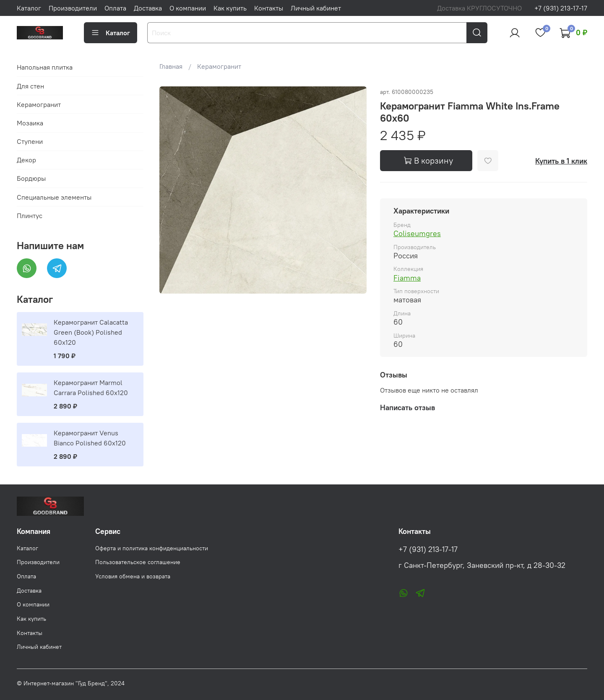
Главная (171, 66)
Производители (73, 8)
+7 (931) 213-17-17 (561, 8)
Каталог (29, 8)
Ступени (30, 141)
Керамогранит (219, 66)
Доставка (148, 8)
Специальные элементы (54, 197)
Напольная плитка (45, 67)
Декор (26, 160)
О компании (188, 8)
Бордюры (31, 178)
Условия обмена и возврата (133, 576)
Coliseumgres (417, 233)
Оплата (115, 8)
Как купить (230, 8)
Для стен (30, 86)
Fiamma (407, 278)
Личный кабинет (316, 8)
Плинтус (30, 216)
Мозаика (30, 123)
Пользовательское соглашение (138, 562)
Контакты (269, 8)
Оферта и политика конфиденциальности (152, 548)
